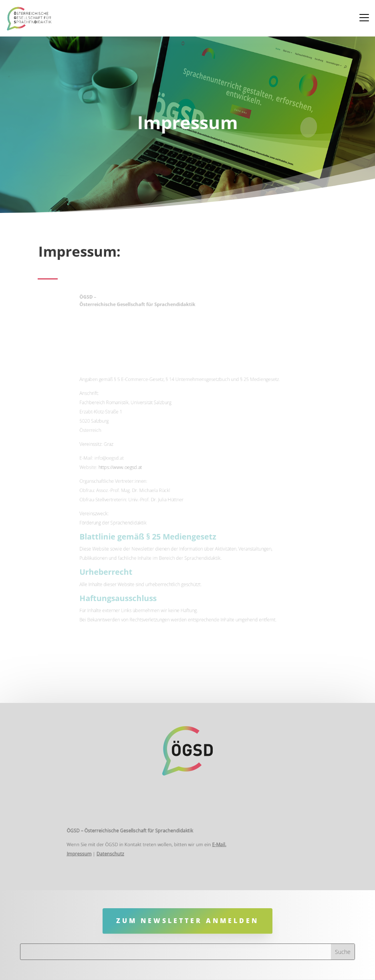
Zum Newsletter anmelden (187, 921)
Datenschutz (129, 852)
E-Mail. (212, 844)
